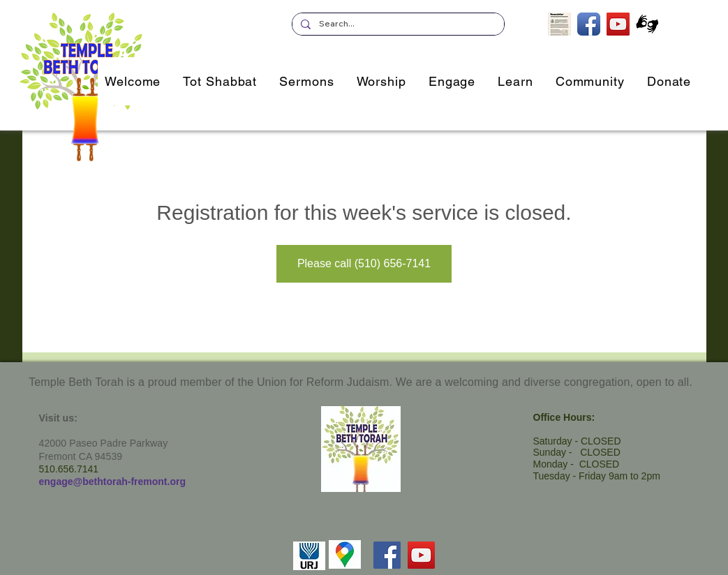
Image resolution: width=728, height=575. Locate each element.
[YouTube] (421, 555)
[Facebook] (387, 555)
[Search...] (397, 24)
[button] (452, 81)
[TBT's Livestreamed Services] (618, 24)
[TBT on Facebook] (589, 24)
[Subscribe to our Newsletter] (559, 24)
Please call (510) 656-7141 (364, 263)
